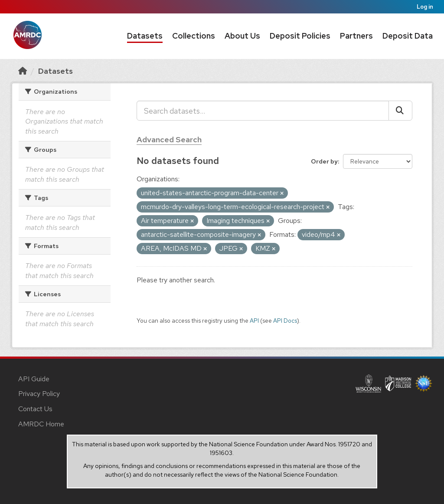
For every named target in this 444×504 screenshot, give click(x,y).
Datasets (145, 36)
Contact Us (35, 409)
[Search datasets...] (263, 111)
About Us (242, 36)
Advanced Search (169, 139)
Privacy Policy (39, 394)
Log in (425, 7)
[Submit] (400, 111)
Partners (356, 36)
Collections (194, 36)
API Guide (34, 379)
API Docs (285, 321)
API (254, 321)
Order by (324, 161)
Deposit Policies (300, 36)
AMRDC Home (41, 424)
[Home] (23, 71)
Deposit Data (408, 36)
